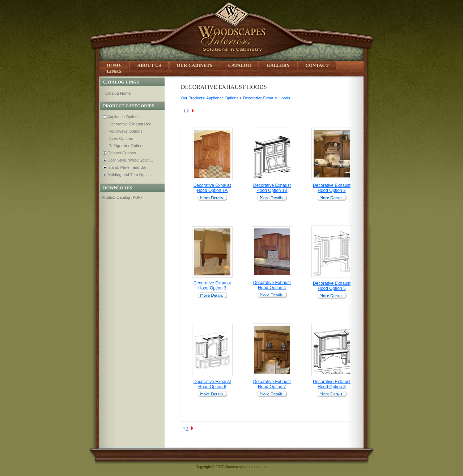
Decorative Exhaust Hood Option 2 (332, 188)
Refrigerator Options (126, 146)
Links (114, 71)
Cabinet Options (121, 153)
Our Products (193, 98)
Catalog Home (118, 93)
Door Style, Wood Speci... (130, 160)
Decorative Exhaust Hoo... (131, 124)
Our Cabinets (195, 65)
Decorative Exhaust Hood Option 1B (272, 188)
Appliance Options (123, 117)
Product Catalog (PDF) (122, 197)
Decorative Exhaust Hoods (267, 98)
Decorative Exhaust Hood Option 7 (272, 384)
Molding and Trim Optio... (129, 175)
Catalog (239, 65)
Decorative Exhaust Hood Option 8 (332, 384)
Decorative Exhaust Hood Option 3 (212, 286)
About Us (149, 65)
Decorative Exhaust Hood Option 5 (332, 286)
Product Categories (129, 106)
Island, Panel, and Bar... (128, 167)
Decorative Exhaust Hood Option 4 (272, 285)
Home (114, 65)
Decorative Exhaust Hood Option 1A (212, 188)
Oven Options (120, 138)
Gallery (278, 65)
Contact (317, 65)
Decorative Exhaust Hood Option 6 (212, 384)
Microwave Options (125, 131)
